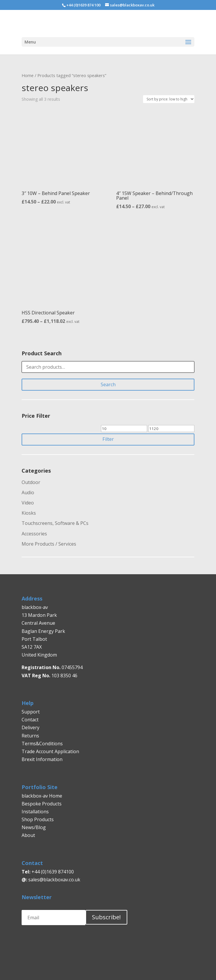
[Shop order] (169, 99)
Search (108, 384)
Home (28, 75)
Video (28, 503)
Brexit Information (42, 759)
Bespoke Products (42, 804)
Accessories (34, 534)
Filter (108, 439)
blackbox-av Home (42, 796)
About (28, 835)
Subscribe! (106, 917)
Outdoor (31, 482)
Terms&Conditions (42, 744)
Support (31, 712)
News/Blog (34, 827)
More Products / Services (49, 544)
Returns (31, 736)
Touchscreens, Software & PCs (55, 523)
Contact (30, 720)
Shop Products (38, 819)
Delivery (31, 727)
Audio (28, 492)
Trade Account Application (50, 751)
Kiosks (29, 513)
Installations (35, 812)
